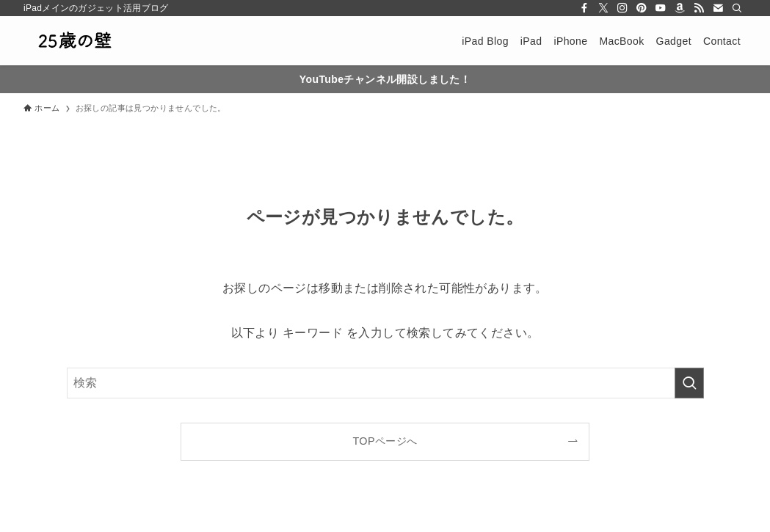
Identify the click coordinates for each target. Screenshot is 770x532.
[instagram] (622, 8)
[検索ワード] (385, 383)
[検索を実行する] (689, 383)
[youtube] (661, 8)
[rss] (699, 8)
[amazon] (680, 8)
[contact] (718, 8)
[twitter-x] (603, 8)
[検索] (737, 8)
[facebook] (584, 8)
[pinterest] (642, 8)
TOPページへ (385, 441)
